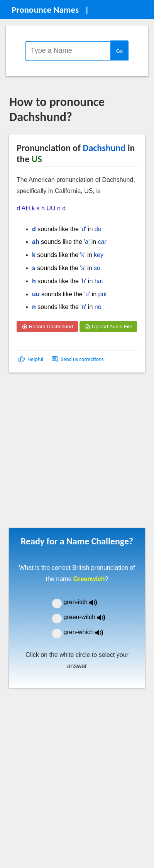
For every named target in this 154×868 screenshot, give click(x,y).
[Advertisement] (72, 453)
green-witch (89, 617)
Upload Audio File (108, 327)
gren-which (88, 632)
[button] (31, 359)
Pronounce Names (45, 10)
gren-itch (86, 602)
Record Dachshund (47, 327)
